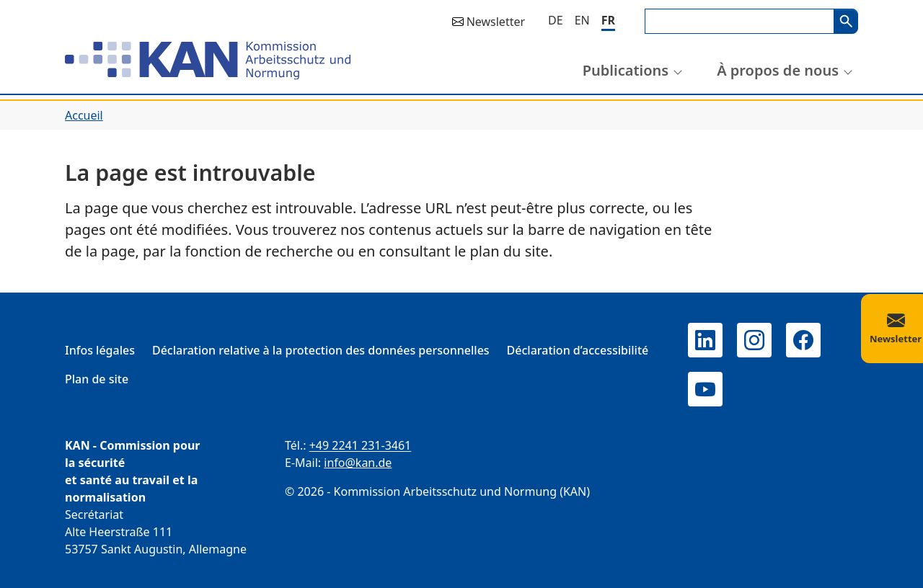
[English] (582, 20)
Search (846, 21)
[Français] (608, 21)
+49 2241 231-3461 (361, 445)
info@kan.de (358, 463)
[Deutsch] (556, 20)
